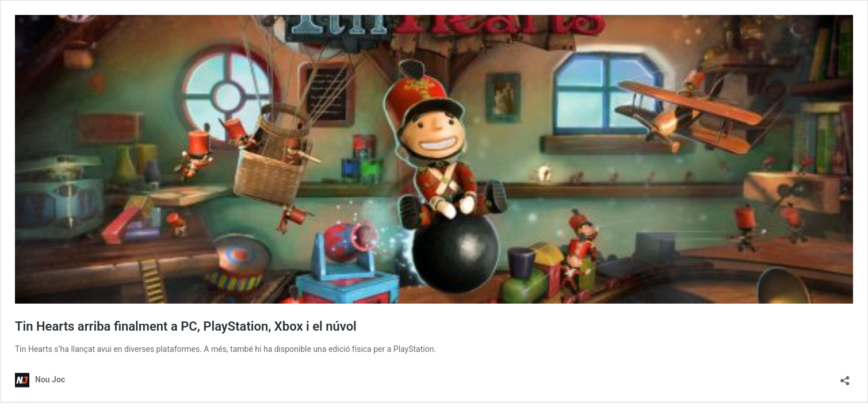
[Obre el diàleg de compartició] (845, 377)
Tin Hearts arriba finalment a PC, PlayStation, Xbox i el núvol (186, 326)
